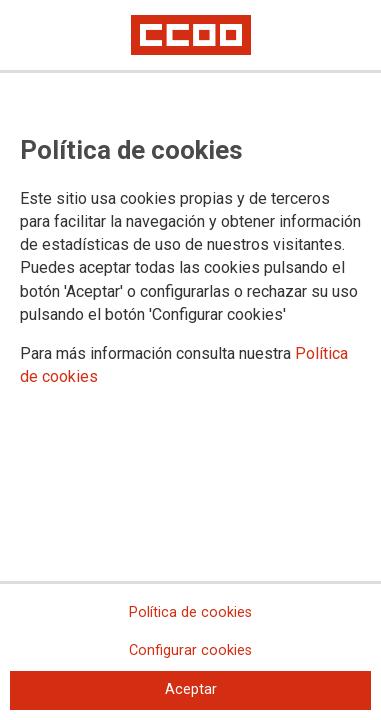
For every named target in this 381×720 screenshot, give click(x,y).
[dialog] (190, 360)
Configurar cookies (190, 650)
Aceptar (191, 689)
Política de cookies (190, 612)
